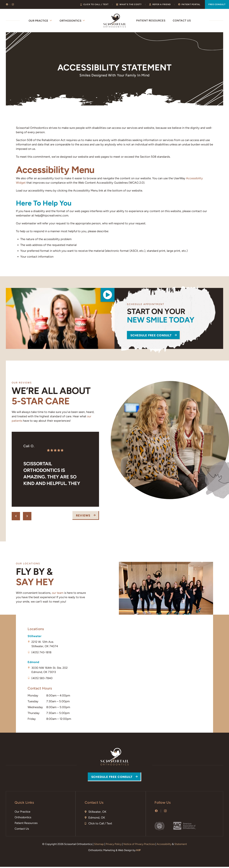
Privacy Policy (114, 845)
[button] (107, 296)
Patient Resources (151, 21)
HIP (138, 851)
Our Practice (41, 20)
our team (58, 593)
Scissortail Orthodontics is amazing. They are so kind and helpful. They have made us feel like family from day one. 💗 (53, 474)
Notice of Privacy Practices (139, 845)
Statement (181, 845)
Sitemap (99, 845)
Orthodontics (73, 20)
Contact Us (182, 21)
